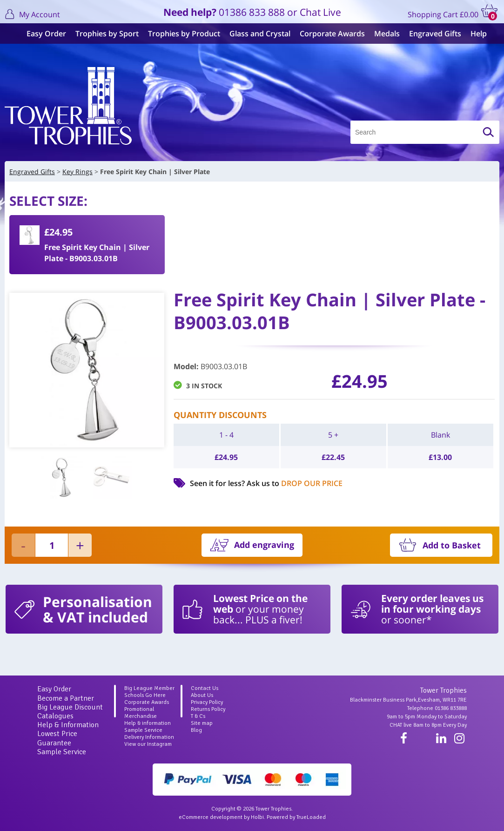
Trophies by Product (179, 34)
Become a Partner (66, 698)
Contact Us (205, 688)
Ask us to (295, 483)
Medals (382, 34)
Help (474, 34)
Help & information (148, 723)
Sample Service (62, 752)
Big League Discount (70, 707)
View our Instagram (148, 744)
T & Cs (198, 716)
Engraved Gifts (430, 34)
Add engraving (264, 545)
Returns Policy (208, 709)
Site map (202, 723)
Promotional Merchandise (141, 713)
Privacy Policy (207, 702)
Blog (196, 730)
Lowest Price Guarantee (57, 738)
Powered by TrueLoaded (296, 817)
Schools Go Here (145, 695)
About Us (202, 695)
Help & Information (68, 725)
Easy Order (42, 34)
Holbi (257, 817)
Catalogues (55, 716)
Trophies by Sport (102, 34)
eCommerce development (211, 817)
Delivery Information (149, 737)
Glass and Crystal (255, 34)
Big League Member (149, 688)
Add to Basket (452, 545)
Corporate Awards (328, 34)
